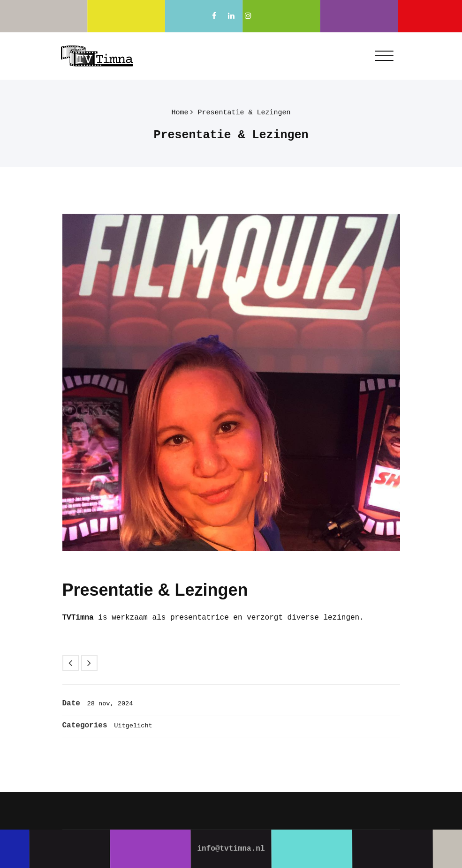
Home (180, 113)
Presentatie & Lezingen (244, 113)
